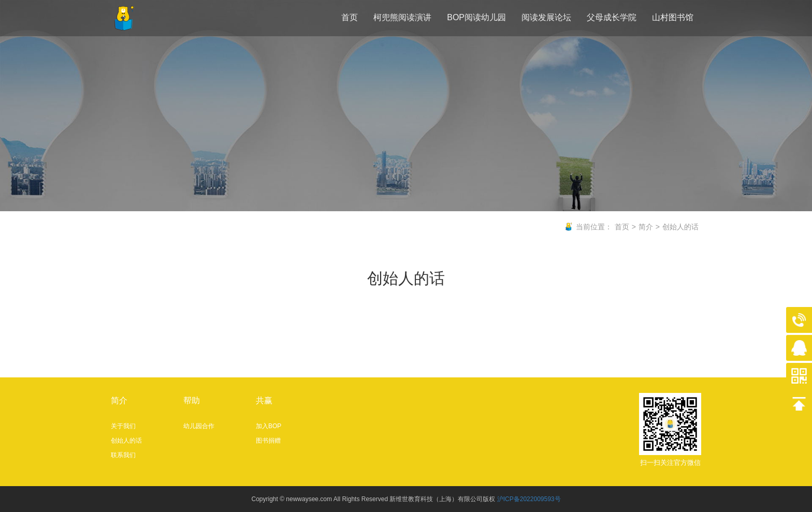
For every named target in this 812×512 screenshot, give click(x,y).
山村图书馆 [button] (673, 17)
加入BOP (269, 426)
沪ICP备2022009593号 (529, 499)
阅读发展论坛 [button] (546, 17)
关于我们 (123, 426)
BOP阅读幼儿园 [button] (476, 17)
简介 (646, 227)
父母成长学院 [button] (612, 17)
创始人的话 (680, 227)
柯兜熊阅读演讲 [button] (402, 17)
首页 (350, 17)
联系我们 (123, 455)
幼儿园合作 (199, 426)
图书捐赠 (268, 441)
